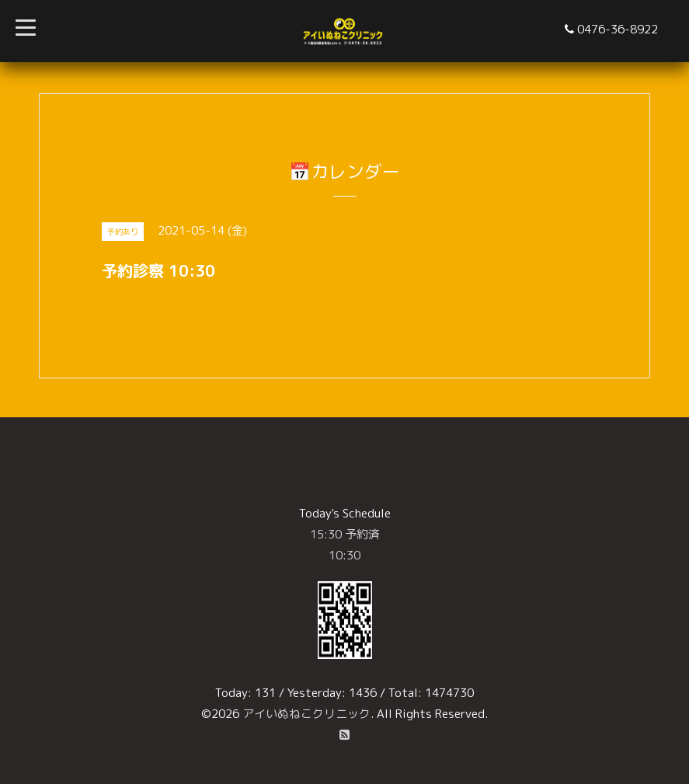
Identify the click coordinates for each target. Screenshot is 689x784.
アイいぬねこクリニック (306, 714)
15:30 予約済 (345, 534)
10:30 (344, 555)
